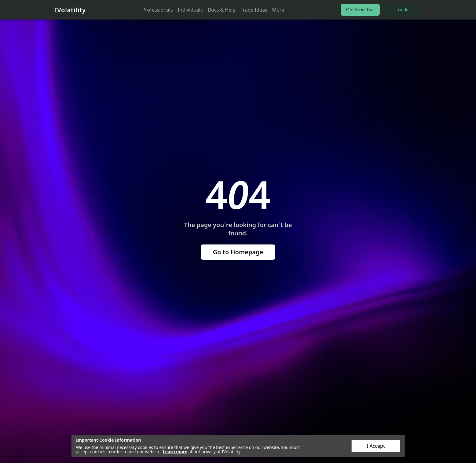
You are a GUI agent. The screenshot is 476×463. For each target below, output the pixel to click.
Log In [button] (402, 10)
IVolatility (70, 10)
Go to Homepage (238, 252)
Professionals (158, 10)
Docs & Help (222, 10)
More (278, 10)
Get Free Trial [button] (360, 10)
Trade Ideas (254, 10)
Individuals (190, 10)
